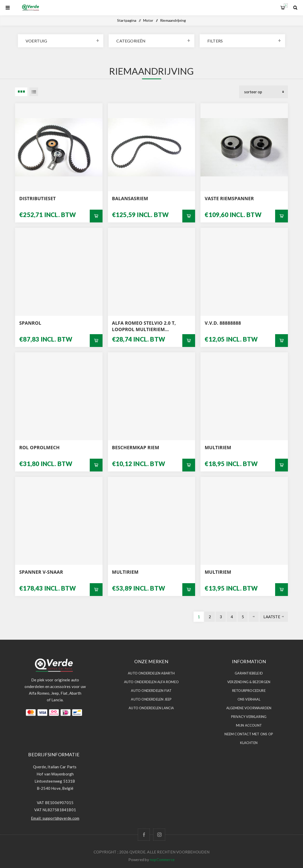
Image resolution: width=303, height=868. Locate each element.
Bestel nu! (96, 216)
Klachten (249, 743)
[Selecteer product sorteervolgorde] (263, 92)
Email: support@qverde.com (55, 818)
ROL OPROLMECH (39, 447)
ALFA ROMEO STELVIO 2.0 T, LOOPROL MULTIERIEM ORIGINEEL (144, 326)
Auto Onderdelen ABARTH (151, 673)
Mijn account (249, 725)
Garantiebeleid (249, 673)
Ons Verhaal (249, 699)
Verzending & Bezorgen (249, 682)
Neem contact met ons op (249, 734)
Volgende (254, 617)
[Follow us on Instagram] (159, 835)
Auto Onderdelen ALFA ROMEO (151, 682)
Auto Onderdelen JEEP (151, 699)
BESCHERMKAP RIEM (136, 447)
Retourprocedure (249, 691)
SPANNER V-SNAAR (41, 572)
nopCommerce (162, 860)
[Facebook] (144, 835)
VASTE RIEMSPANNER (229, 198)
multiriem (125, 572)
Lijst (34, 92)
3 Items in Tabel (21, 92)
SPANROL (30, 323)
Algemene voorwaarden (249, 708)
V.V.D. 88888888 (223, 323)
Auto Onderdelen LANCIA (151, 708)
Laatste (272, 617)
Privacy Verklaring (249, 717)
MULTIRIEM (218, 447)
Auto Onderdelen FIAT (151, 691)
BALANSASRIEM (130, 198)
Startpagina (127, 20)
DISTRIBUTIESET (37, 198)
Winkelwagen (286, 5)
